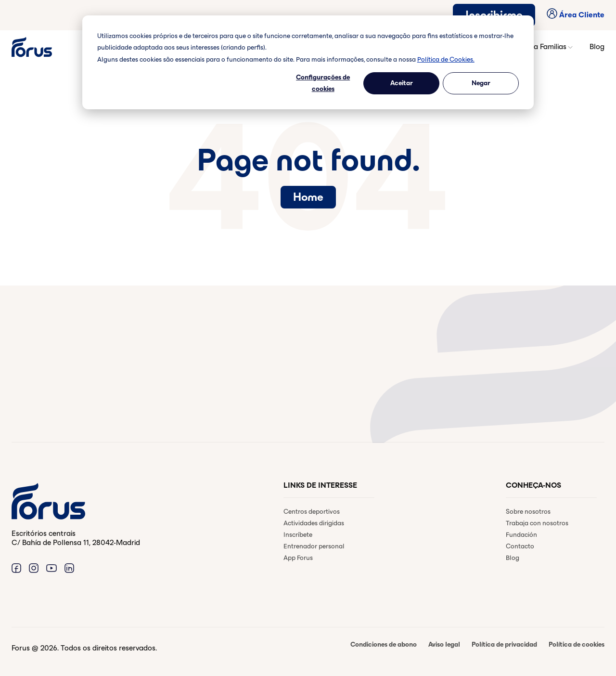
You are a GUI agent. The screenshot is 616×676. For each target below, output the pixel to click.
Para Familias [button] (548, 47)
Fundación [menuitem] (521, 535)
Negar (481, 83)
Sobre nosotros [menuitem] (528, 512)
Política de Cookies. (446, 59)
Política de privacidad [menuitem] (504, 644)
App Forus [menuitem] (298, 558)
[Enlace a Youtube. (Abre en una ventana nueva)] (51, 568)
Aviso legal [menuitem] (444, 644)
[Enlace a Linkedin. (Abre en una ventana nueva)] (69, 568)
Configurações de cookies (323, 83)
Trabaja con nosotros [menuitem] (537, 523)
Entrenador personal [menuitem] (314, 546)
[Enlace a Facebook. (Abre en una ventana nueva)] (16, 568)
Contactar (51, 403)
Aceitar (402, 83)
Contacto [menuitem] (520, 546)
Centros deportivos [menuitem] (312, 512)
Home (308, 197)
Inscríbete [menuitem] (298, 535)
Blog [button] (597, 46)
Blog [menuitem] (513, 558)
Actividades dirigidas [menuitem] (314, 523)
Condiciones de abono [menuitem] (384, 644)
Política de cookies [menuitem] (577, 644)
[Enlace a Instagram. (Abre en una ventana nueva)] (34, 568)
